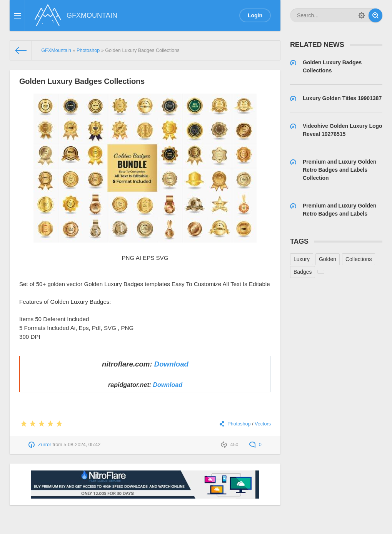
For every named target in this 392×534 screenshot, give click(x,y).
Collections (359, 259)
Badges (303, 272)
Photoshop (239, 424)
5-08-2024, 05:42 (82, 445)
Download (171, 364)
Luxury (302, 259)
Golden (328, 259)
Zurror (45, 445)
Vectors (263, 424)
